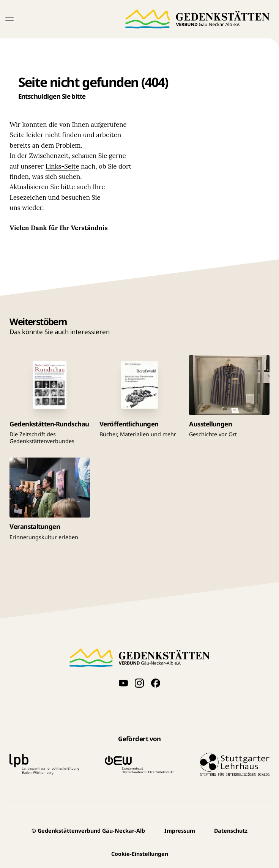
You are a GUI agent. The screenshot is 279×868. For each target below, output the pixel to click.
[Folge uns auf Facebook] (156, 683)
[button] (9, 19)
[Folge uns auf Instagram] (140, 683)
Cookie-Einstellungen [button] (140, 854)
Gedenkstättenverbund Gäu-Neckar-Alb (88, 831)
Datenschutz (231, 831)
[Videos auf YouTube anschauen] (123, 683)
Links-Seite (62, 166)
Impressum (180, 831)
